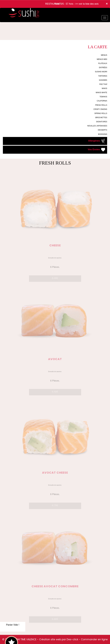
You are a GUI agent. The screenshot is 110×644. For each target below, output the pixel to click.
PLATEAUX (103, 63)
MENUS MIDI (102, 59)
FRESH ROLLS (101, 105)
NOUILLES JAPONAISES (97, 126)
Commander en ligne (94, 639)
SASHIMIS (103, 80)
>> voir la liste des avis (87, 4)
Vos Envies (97, 150)
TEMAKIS (103, 97)
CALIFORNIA (102, 101)
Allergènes (97, 141)
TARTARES (103, 76)
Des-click (72, 639)
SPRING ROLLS (101, 113)
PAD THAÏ (103, 84)
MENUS (104, 55)
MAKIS (104, 88)
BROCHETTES (101, 118)
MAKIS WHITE (101, 93)
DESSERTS (103, 130)
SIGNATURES (102, 122)
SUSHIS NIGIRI (101, 72)
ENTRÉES (103, 68)
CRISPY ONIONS (100, 109)
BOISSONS (103, 134)
